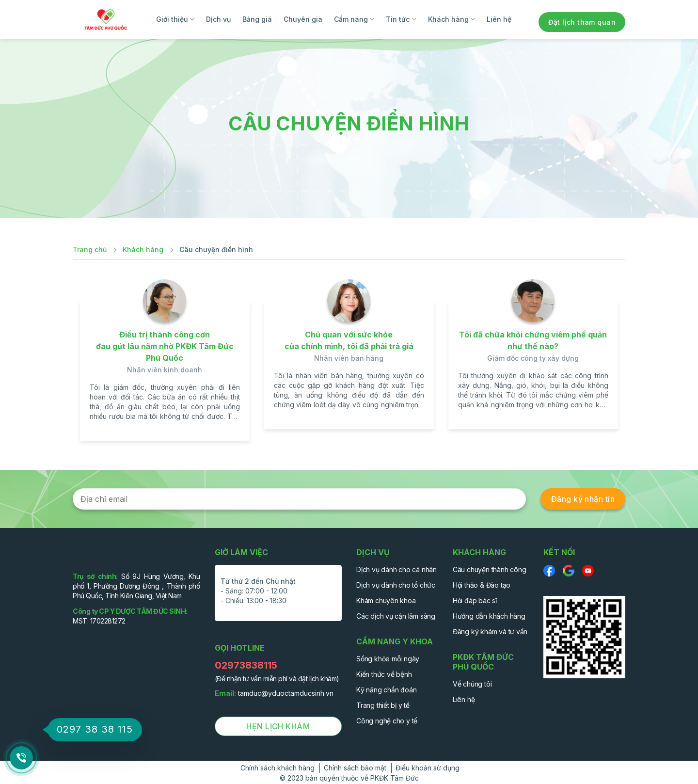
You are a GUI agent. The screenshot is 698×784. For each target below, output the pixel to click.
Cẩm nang (354, 19)
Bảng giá (257, 19)
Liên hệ (499, 19)
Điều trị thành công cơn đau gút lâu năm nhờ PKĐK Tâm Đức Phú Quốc (165, 346)
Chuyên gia (303, 19)
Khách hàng (452, 19)
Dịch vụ (218, 19)
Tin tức (401, 19)
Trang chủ (90, 249)
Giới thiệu (175, 19)
